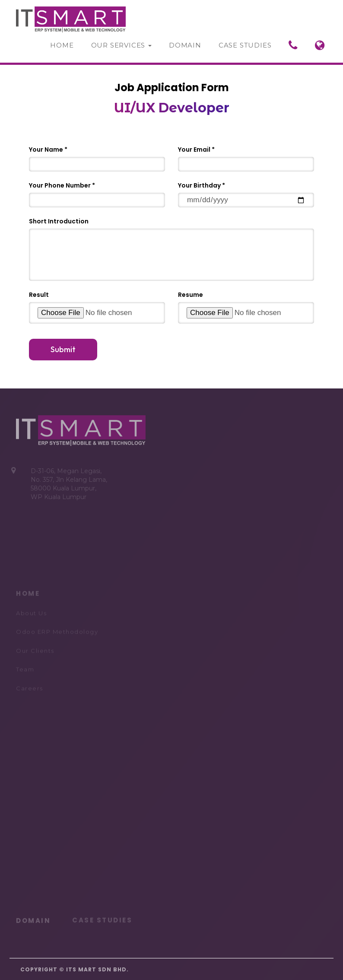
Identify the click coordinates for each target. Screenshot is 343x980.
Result (39, 295)
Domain (185, 45)
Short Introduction (59, 221)
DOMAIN (33, 919)
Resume (191, 295)
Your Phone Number (60, 185)
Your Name (46, 150)
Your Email (194, 150)
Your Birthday (199, 185)
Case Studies (245, 45)
